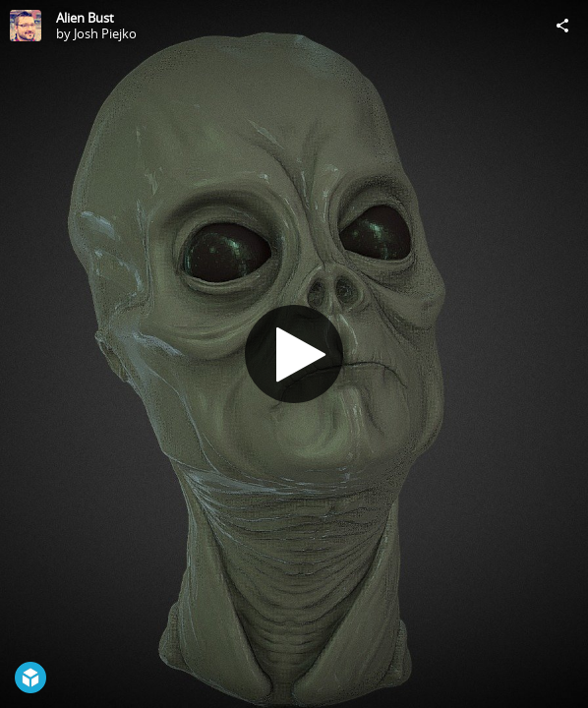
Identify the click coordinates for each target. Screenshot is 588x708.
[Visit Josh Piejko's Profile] (26, 26)
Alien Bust (85, 18)
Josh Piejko (105, 33)
